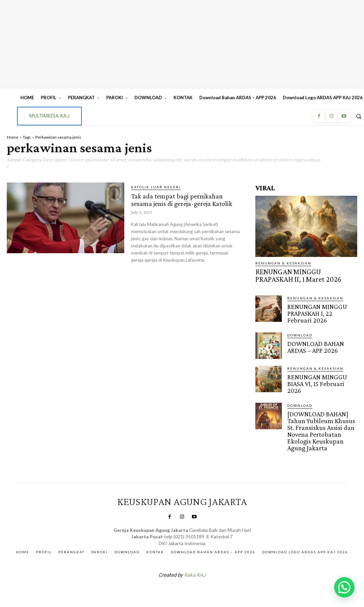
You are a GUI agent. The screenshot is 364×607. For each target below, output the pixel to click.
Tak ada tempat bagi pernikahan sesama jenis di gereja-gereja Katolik (184, 203)
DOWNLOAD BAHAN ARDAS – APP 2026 (322, 340)
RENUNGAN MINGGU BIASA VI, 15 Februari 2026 (320, 373)
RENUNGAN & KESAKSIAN (283, 263)
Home (13, 137)
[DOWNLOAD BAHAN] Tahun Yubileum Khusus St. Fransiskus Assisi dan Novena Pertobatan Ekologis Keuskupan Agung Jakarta (322, 415)
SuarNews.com (171, 571)
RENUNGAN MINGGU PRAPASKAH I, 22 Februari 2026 (317, 308)
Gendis (202, 571)
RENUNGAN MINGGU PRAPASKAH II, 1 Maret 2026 (300, 274)
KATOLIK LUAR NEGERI (156, 187)
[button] (344, 587)
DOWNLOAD (300, 329)
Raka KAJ (195, 553)
